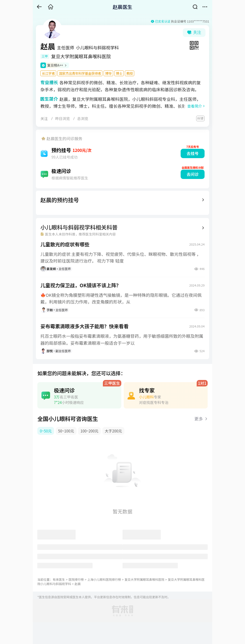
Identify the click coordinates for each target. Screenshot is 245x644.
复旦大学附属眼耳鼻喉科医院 (144, 579)
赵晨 (78, 584)
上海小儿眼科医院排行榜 (104, 579)
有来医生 (59, 579)
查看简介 (195, 106)
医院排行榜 (76, 579)
